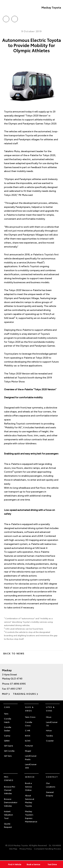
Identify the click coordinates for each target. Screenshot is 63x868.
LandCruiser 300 (31, 766)
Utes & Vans (50, 709)
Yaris (6, 713)
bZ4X (28, 741)
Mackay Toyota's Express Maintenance (31, 816)
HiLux (49, 717)
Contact (52, 777)
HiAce (49, 730)
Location (15, 18)
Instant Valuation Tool (8, 815)
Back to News (14, 653)
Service (30, 777)
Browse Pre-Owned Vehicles (10, 790)
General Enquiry (50, 794)
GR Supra (8, 746)
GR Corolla (9, 751)
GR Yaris (8, 756)
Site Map (13, 849)
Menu (59, 19)
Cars (7, 707)
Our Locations (51, 785)
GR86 (7, 741)
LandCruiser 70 (52, 724)
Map (5, 694)
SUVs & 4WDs (29, 709)
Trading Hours (24, 694)
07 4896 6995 (18, 684)
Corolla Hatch (8, 720)
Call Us (6, 18)
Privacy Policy (26, 849)
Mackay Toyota (51, 7)
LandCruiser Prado (31, 757)
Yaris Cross (30, 717)
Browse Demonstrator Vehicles (11, 802)
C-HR (28, 730)
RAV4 (28, 736)
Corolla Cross (29, 724)
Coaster (50, 741)
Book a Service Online (28, 786)
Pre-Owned (9, 778)
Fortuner (29, 746)
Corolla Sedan (8, 729)
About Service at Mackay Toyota (30, 800)
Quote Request (8, 825)
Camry (7, 736)
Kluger (28, 751)
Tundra (49, 736)
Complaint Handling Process (47, 849)
